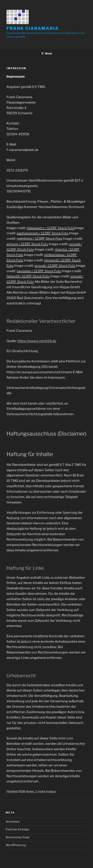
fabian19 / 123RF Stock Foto (28, 276)
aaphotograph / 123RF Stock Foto (43, 233)
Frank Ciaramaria (33, 28)
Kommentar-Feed (18, 837)
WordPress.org (16, 845)
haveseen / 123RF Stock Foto (39, 271)
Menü (46, 53)
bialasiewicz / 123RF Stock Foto (51, 228)
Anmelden (13, 822)
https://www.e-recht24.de (37, 341)
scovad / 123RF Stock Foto (55, 266)
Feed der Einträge (18, 829)
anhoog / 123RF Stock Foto (27, 244)
